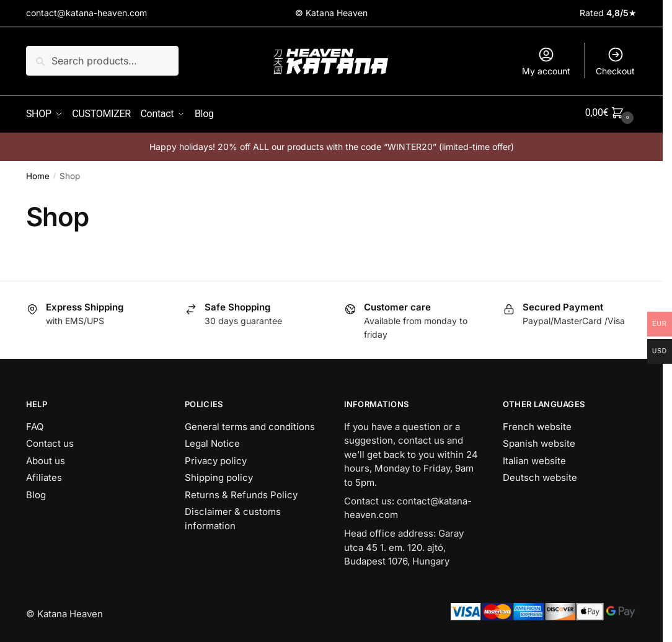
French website (537, 424)
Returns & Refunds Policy (241, 492)
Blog (36, 492)
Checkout (615, 61)
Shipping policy (219, 474)
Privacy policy (216, 458)
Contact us (50, 440)
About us (46, 458)
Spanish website (539, 440)
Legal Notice (212, 440)
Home (38, 173)
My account (546, 61)
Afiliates (44, 474)
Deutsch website (540, 474)
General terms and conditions (250, 424)
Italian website (534, 458)
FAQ (35, 424)
